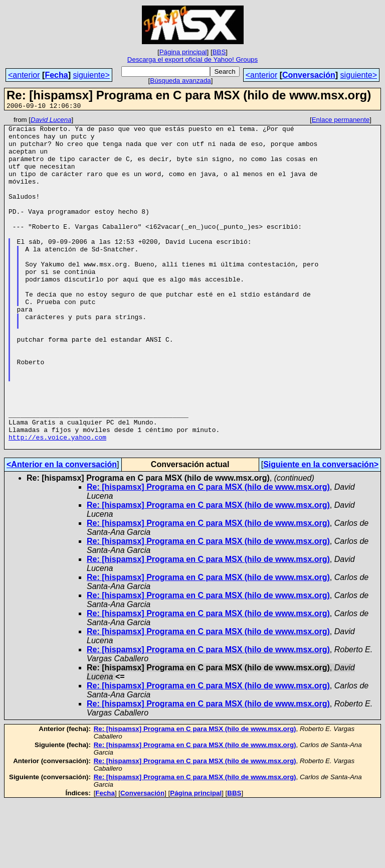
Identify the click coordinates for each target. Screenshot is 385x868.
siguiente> (91, 75)
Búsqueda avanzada (180, 81)
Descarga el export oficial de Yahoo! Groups (192, 59)
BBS (219, 52)
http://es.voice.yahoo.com (57, 502)
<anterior (24, 75)
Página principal (183, 52)
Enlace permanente (341, 121)
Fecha (56, 75)
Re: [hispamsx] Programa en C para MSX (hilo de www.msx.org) (208, 553)
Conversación (309, 75)
